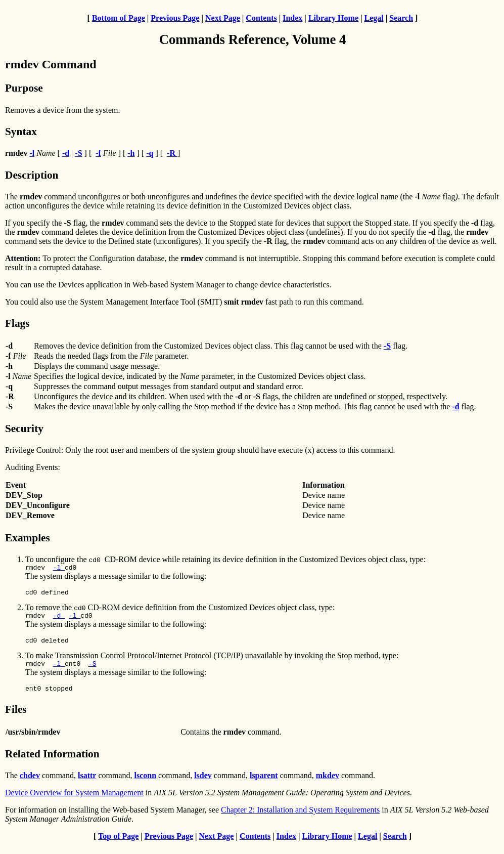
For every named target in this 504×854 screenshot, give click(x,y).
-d (59, 620)
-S (93, 671)
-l (59, 569)
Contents (261, 18)
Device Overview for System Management (74, 802)
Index (292, 18)
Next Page (223, 18)
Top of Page (118, 845)
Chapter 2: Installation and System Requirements (300, 819)
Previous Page (175, 18)
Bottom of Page (119, 18)
